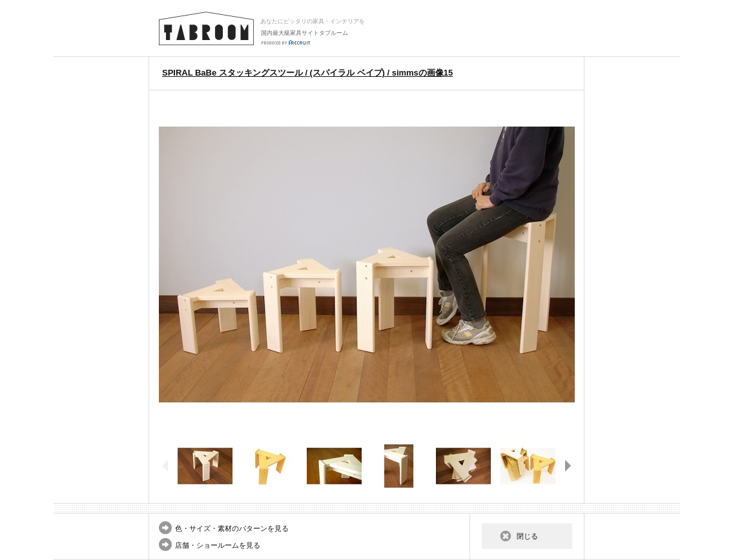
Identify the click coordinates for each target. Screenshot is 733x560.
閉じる (527, 536)
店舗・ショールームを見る (218, 545)
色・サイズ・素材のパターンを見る (232, 528)
